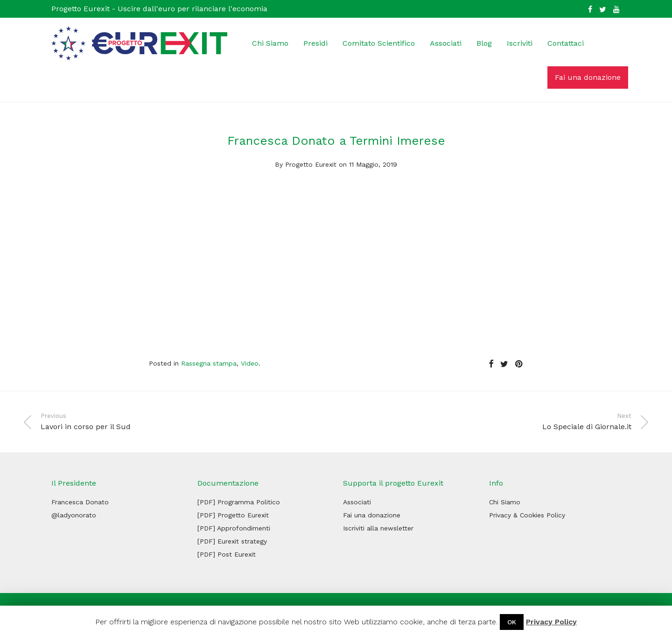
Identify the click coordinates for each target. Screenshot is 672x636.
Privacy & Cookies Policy (527, 515)
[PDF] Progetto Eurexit (233, 515)
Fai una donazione (588, 77)
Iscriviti (520, 43)
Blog (484, 43)
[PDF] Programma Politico (239, 502)
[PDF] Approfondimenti (234, 528)
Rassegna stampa (209, 363)
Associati (446, 43)
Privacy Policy (551, 622)
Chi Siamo (270, 43)
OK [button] (512, 622)
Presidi (315, 43)
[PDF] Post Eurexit (227, 554)
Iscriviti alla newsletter (378, 528)
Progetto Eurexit (311, 164)
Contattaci (566, 43)
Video (250, 363)
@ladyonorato (74, 515)
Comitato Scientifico (379, 43)
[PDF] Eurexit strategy (232, 541)
